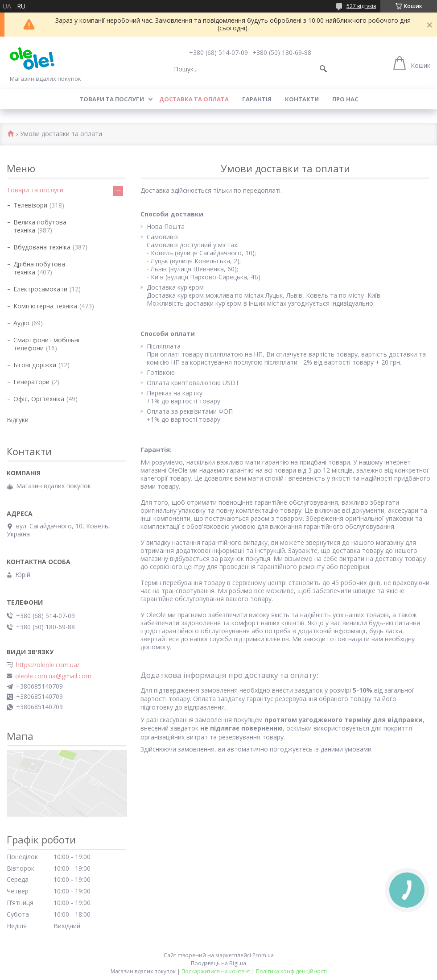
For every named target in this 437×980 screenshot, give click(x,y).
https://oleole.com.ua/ (48, 665)
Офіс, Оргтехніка (39, 399)
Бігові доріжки (35, 365)
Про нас (345, 99)
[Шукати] (323, 69)
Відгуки (18, 420)
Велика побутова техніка (40, 226)
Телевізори (30, 205)
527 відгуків (361, 6)
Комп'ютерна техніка (45, 306)
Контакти (302, 99)
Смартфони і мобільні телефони (46, 344)
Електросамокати (40, 289)
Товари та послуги (112, 99)
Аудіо (21, 323)
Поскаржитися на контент (216, 971)
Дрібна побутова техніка (39, 268)
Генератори (31, 382)
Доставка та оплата (194, 99)
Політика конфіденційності (291, 971)
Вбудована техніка (42, 247)
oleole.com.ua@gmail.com (53, 676)
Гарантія (257, 99)
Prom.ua (263, 955)
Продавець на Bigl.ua (218, 963)
